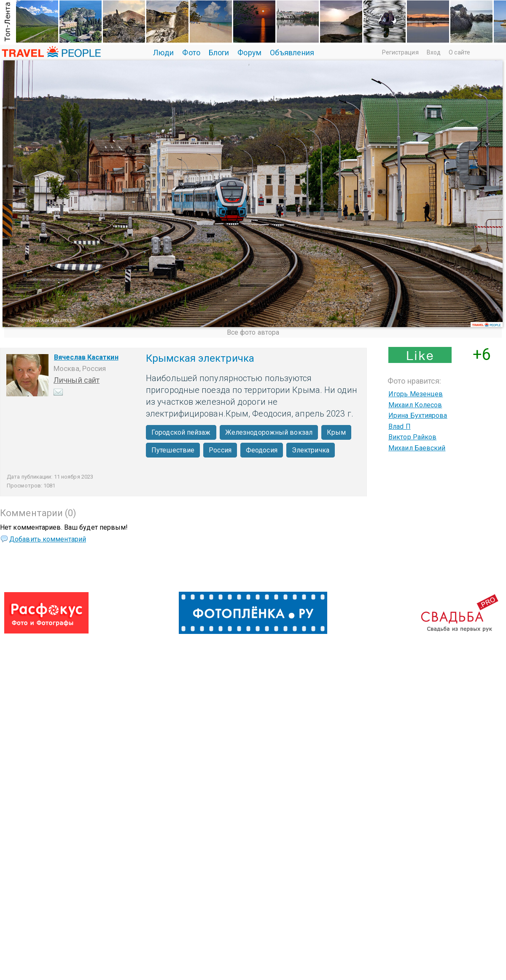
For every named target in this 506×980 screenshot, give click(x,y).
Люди (163, 53)
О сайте (459, 52)
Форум (249, 53)
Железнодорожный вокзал (269, 432)
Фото (191, 53)
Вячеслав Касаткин (86, 357)
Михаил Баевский (417, 448)
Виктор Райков (412, 437)
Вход (434, 52)
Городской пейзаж (181, 432)
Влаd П (400, 426)
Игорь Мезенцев (416, 394)
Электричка (311, 450)
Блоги (219, 53)
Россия (220, 450)
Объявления (292, 53)
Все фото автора (253, 332)
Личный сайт (77, 380)
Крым (336, 432)
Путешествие (173, 450)
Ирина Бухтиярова (418, 416)
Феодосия (262, 450)
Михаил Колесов (415, 405)
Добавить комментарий (48, 539)
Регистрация (400, 52)
